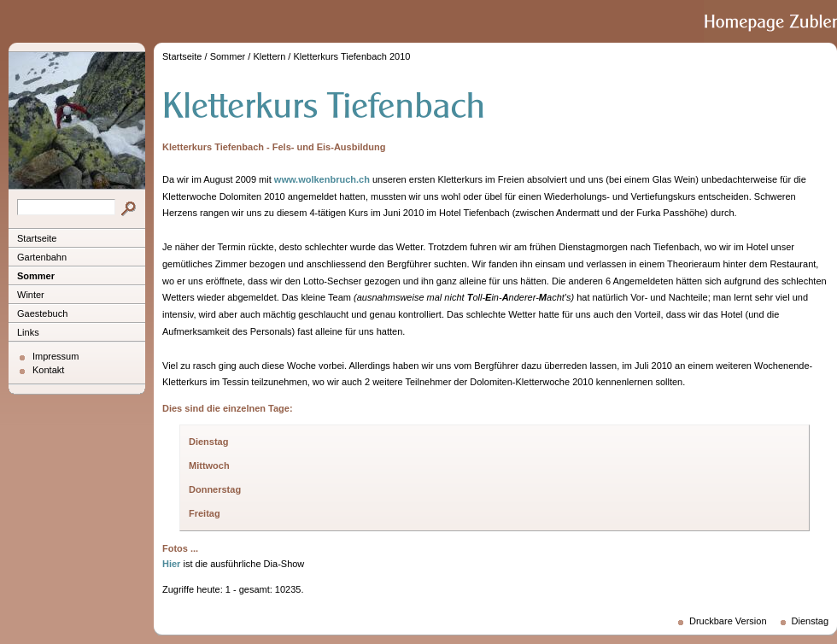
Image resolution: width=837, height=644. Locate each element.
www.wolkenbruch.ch (322, 179)
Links (28, 332)
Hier (171, 564)
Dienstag (208, 442)
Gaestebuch (42, 313)
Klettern (269, 56)
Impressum (56, 356)
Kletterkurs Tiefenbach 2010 (351, 56)
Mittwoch (209, 465)
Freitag (205, 513)
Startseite (37, 238)
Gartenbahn (42, 257)
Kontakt (48, 370)
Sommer (36, 276)
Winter (31, 295)
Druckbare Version (728, 621)
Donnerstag (215, 489)
